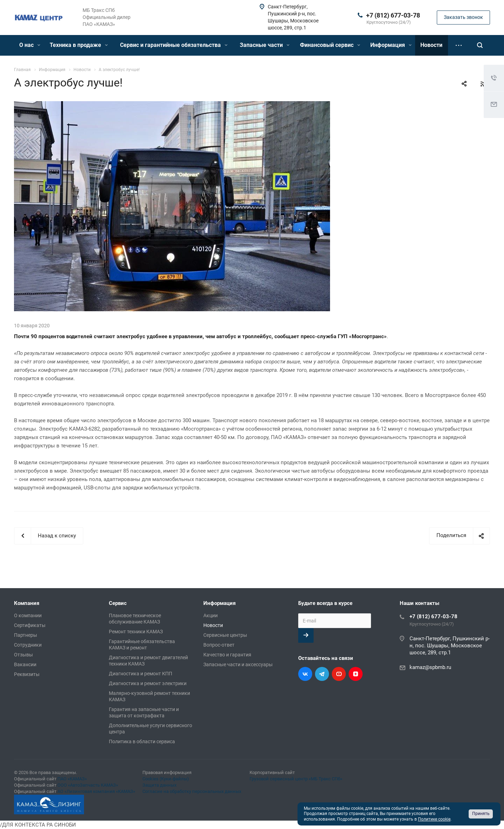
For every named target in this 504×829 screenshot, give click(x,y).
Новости (431, 45)
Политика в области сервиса (142, 741)
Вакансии (25, 664)
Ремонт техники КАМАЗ (136, 632)
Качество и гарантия (227, 655)
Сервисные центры (225, 635)
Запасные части (265, 45)
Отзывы (23, 655)
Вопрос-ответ (219, 645)
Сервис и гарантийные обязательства (174, 45)
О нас (30, 45)
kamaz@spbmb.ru (430, 667)
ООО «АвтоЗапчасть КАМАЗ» (88, 785)
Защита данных (159, 785)
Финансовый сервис (330, 45)
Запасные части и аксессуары (238, 664)
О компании (28, 615)
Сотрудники (28, 645)
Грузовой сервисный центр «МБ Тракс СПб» (296, 779)
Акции (211, 615)
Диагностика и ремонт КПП (141, 674)
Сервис (118, 603)
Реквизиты (27, 674)
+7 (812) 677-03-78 (393, 15)
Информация (391, 45)
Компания (27, 603)
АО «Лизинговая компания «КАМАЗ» (96, 791)
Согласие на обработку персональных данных (192, 791)
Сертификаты (30, 625)
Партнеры (26, 635)
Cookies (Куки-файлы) (166, 779)
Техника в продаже (79, 45)
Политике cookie (434, 819)
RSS (483, 84)
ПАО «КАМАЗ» (72, 779)
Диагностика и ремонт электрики (148, 683)
